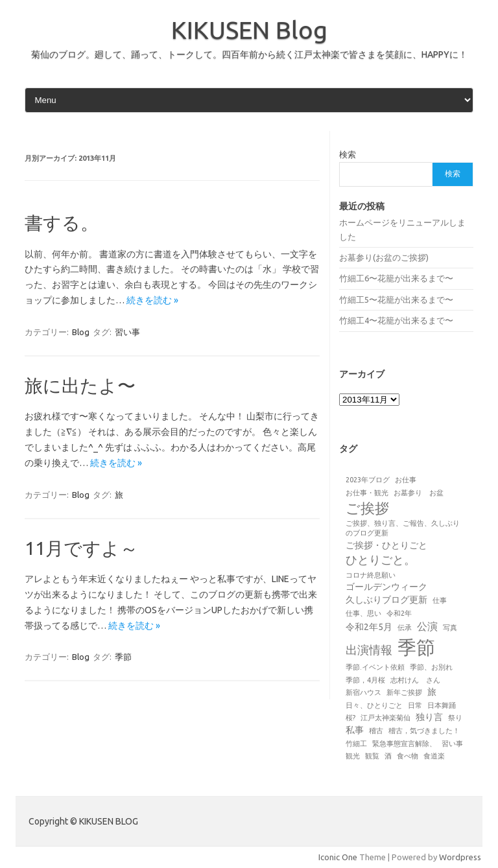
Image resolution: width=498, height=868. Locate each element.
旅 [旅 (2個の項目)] (432, 692)
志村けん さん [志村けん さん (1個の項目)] (415, 680)
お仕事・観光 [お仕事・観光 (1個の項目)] (367, 493)
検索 (348, 154)
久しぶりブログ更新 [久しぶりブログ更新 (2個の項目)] (386, 600)
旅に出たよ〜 (80, 385)
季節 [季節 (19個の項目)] (416, 647)
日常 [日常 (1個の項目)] (415, 705)
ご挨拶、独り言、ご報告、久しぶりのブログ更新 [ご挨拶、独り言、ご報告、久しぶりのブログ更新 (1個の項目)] (403, 528)
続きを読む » (152, 300)
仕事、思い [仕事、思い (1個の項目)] (363, 613)
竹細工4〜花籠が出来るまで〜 (396, 320)
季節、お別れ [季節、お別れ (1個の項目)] (431, 667)
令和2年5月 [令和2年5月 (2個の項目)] (369, 627)
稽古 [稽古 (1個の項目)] (376, 731)
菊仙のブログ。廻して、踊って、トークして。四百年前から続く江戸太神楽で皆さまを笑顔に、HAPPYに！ (249, 54)
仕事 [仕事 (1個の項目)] (440, 600)
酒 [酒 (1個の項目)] (388, 756)
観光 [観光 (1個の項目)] (353, 756)
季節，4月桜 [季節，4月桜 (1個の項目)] (365, 680)
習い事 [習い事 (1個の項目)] (452, 744)
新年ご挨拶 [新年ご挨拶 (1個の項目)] (404, 692)
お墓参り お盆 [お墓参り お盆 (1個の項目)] (419, 493)
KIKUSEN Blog (249, 30)
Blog (81, 332)
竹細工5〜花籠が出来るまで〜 (396, 299)
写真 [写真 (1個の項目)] (450, 628)
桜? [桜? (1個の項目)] (350, 718)
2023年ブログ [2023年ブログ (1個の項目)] (368, 480)
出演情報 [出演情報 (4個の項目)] (369, 650)
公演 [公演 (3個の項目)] (427, 626)
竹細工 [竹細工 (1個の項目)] (356, 744)
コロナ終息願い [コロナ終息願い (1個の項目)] (371, 575)
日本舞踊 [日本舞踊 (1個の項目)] (442, 705)
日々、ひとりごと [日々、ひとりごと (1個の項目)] (374, 705)
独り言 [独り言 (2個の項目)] (429, 717)
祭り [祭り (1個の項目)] (455, 718)
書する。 (62, 223)
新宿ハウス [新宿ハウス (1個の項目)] (363, 692)
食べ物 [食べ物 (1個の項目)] (408, 756)
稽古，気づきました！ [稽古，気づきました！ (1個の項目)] (424, 731)
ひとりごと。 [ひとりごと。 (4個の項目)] (381, 559)
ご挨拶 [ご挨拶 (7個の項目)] (367, 508)
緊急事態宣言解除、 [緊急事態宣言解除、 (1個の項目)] (404, 744)
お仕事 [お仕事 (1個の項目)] (406, 480)
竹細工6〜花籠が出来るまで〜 (396, 278)
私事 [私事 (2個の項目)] (355, 730)
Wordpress (460, 857)
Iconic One (338, 857)
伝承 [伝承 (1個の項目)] (405, 628)
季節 (123, 657)
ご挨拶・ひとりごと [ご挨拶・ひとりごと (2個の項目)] (386, 545)
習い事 (127, 332)
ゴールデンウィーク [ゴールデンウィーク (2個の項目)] (386, 587)
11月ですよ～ (81, 548)
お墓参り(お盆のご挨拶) (384, 257)
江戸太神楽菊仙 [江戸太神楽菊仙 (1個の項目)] (385, 718)
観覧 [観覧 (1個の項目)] (372, 756)
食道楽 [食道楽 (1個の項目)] (434, 756)
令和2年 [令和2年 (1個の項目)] (399, 613)
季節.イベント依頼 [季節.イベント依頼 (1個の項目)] (375, 667)
